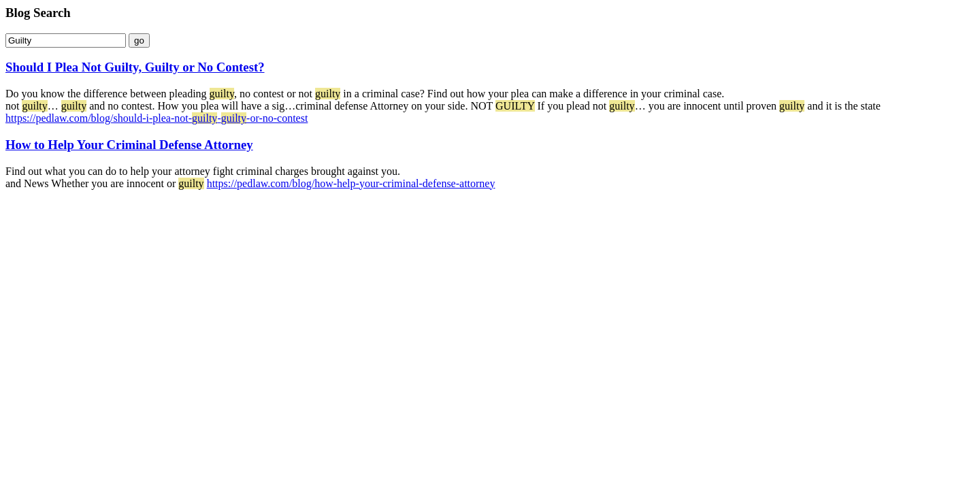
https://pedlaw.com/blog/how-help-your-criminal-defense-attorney (351, 183)
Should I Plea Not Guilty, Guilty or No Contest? (135, 67)
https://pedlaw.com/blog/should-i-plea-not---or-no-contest (157, 118)
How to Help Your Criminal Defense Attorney (129, 145)
